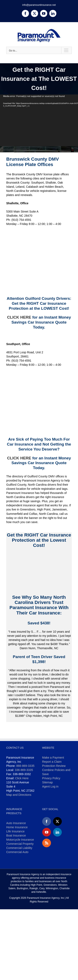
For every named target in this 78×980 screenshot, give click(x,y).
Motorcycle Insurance (20, 840)
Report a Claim (52, 762)
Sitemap (48, 782)
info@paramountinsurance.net (39, 5)
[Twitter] (57, 821)
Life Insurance (15, 831)
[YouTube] (47, 832)
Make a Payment (53, 758)
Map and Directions (19, 795)
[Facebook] (47, 821)
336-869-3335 (24, 770)
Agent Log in (50, 786)
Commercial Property (20, 844)
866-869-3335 (25, 766)
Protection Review (54, 766)
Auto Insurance (16, 823)
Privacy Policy (51, 778)
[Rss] (47, 843)
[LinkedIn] (57, 832)
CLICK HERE (19, 317)
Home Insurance (17, 827)
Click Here (22, 778)
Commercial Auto (17, 852)
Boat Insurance (16, 835)
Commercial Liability (19, 848)
